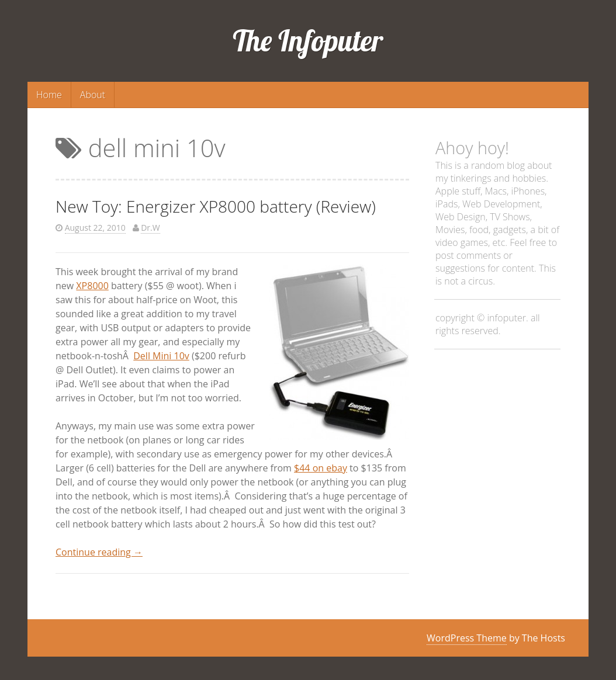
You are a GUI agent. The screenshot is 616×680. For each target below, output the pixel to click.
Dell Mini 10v (161, 356)
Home (49, 95)
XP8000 (92, 286)
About (93, 95)
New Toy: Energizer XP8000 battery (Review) (216, 206)
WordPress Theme (467, 638)
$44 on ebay (321, 468)
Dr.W (150, 228)
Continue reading (99, 552)
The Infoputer (308, 41)
